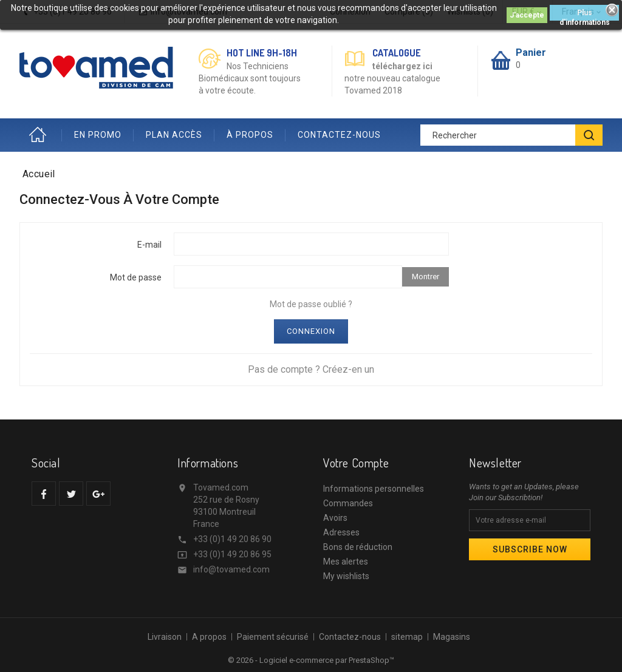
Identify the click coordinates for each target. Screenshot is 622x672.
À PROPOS (250, 135)
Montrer (425, 277)
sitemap (407, 637)
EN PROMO (98, 135)
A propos (209, 637)
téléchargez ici (402, 66)
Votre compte (356, 463)
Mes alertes (346, 562)
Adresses (341, 532)
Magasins (452, 637)
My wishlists (346, 576)
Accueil (41, 135)
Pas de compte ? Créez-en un (311, 369)
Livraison (165, 637)
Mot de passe (136, 277)
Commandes (348, 503)
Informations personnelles (374, 489)
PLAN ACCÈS (174, 135)
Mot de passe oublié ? (311, 304)
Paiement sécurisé (273, 637)
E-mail (149, 245)
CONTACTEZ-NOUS (339, 135)
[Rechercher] (511, 135)
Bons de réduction (358, 547)
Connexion (311, 331)
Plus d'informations (585, 15)
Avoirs (335, 518)
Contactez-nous (350, 637)
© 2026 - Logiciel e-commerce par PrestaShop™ (311, 660)
